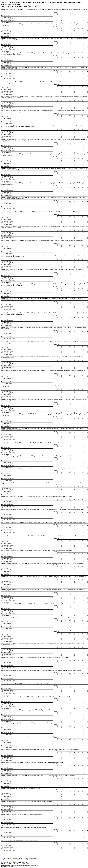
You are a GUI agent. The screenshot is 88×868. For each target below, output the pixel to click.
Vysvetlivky (4, 858)
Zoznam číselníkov (8, 860)
